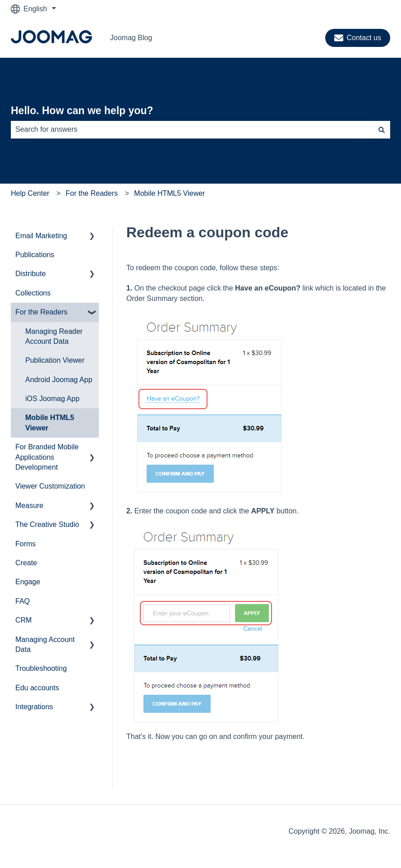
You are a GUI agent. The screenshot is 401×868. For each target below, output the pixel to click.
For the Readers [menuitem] (41, 312)
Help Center (30, 193)
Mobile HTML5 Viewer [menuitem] (50, 422)
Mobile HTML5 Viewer (169, 193)
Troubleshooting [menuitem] (41, 668)
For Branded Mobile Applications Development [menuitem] (47, 457)
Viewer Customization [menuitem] (50, 486)
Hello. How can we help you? (82, 111)
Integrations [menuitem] (34, 707)
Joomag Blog (131, 38)
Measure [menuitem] (29, 506)
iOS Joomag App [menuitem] (52, 399)
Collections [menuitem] (33, 293)
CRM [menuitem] (23, 620)
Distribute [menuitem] (31, 274)
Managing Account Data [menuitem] (45, 644)
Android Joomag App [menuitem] (59, 380)
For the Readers (92, 193)
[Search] (382, 129)
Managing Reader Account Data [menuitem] (54, 336)
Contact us (358, 38)
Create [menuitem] (26, 563)
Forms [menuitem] (25, 544)
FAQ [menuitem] (23, 601)
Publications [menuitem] (35, 255)
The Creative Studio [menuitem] (47, 524)
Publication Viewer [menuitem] (55, 360)
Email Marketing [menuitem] (41, 236)
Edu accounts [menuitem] (37, 688)
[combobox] (192, 129)
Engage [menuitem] (28, 582)
